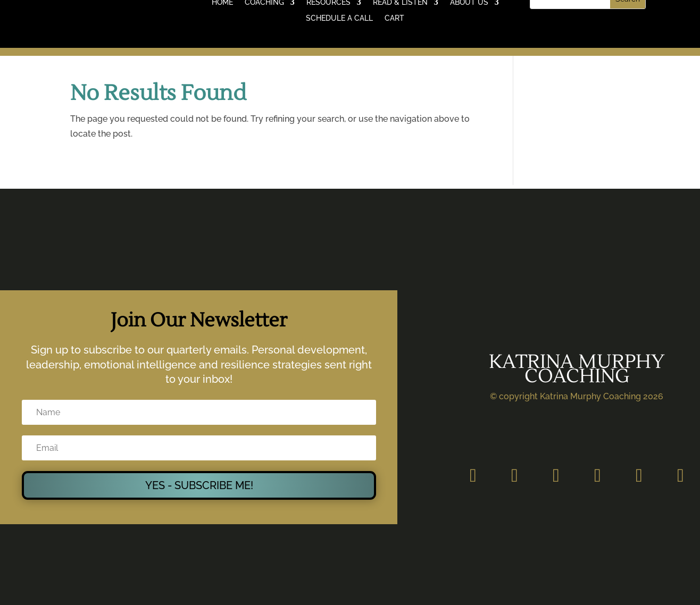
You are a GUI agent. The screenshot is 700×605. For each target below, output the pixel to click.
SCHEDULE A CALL (339, 18)
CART (394, 18)
